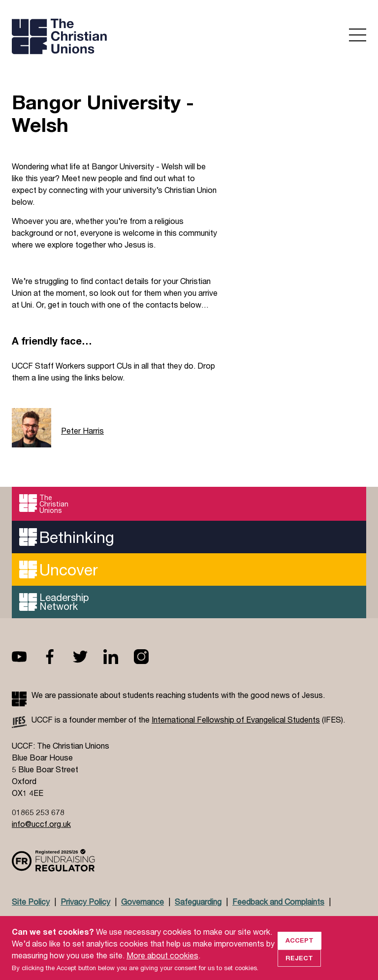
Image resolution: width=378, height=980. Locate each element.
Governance (142, 901)
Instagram (149, 657)
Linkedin (119, 657)
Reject (299, 967)
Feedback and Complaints (278, 901)
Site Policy (31, 901)
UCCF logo (97, 37)
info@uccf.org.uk (41, 824)
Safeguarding (198, 901)
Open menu (358, 35)
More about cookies (162, 964)
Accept (299, 949)
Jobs (86, 921)
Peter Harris (82, 430)
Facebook (58, 657)
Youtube (27, 657)
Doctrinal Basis (39, 921)
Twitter (88, 657)
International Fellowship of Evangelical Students (236, 719)
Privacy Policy (85, 901)
